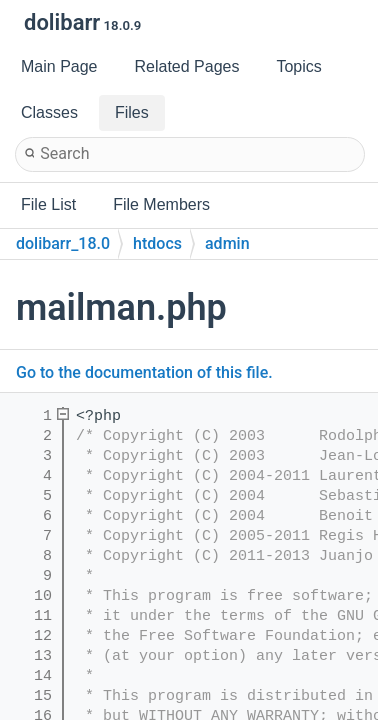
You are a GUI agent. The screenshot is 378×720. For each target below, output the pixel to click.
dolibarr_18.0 (63, 243)
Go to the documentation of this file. (144, 372)
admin (227, 243)
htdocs (157, 243)
